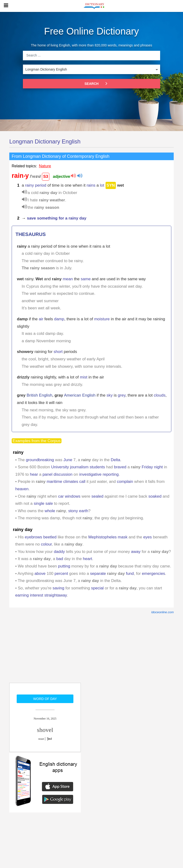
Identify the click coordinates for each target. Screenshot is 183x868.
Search (98, 84)
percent (61, 574)
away (136, 552)
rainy (29, 185)
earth (84, 511)
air (41, 319)
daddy (59, 552)
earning (22, 595)
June (68, 460)
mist (84, 377)
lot (102, 185)
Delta (116, 460)
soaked (155, 496)
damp (59, 319)
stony (73, 511)
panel (47, 474)
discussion (63, 474)
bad (60, 559)
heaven (22, 489)
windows (73, 496)
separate (98, 574)
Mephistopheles (103, 537)
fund (130, 574)
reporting (111, 474)
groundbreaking (40, 460)
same (86, 279)
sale (49, 503)
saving (58, 588)
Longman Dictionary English (45, 141)
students (97, 467)
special (97, 588)
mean (68, 279)
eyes (147, 537)
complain (125, 482)
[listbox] (91, 69)
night (158, 467)
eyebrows (33, 537)
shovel (45, 730)
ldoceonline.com (163, 612)
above (40, 574)
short (58, 352)
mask (123, 537)
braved (120, 467)
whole (50, 511)
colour (46, 544)
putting (64, 566)
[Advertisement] (45, 652)
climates (71, 482)
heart (88, 559)
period (41, 185)
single (39, 503)
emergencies (154, 574)
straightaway (56, 595)
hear (34, 474)
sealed (97, 496)
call (82, 482)
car (61, 496)
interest (36, 595)
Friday (147, 467)
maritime (54, 482)
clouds (160, 395)
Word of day (45, 699)
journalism (79, 467)
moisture (102, 319)
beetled (50, 537)
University (60, 467)
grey (122, 395)
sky (110, 395)
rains (91, 185)
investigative (90, 474)
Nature (45, 166)
